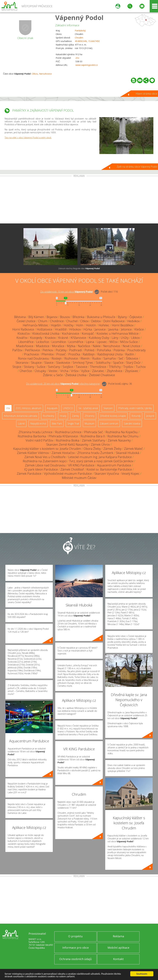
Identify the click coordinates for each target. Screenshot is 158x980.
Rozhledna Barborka (32, 436)
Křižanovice (78, 338)
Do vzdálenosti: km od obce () (63, 384)
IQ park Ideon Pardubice (41, 469)
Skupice (36, 363)
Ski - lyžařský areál (88, 408)
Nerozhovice (45, 74)
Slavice (49, 363)
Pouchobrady (136, 350)
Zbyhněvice (115, 371)
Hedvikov (133, 321)
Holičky (69, 325)
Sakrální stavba (132, 424)
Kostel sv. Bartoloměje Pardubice (109, 469)
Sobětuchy (103, 363)
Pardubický (80, 31)
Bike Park (57, 424)
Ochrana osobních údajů (75, 959)
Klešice (139, 329)
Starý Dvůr (133, 363)
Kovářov (22, 338)
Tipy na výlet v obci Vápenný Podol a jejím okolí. (28, 138)
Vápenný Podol (79, 17)
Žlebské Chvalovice (102, 375)
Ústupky (40, 371)
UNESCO (68, 408)
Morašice (58, 346)
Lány (115, 338)
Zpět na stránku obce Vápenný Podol (137, 167)
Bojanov (52, 317)
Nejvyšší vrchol (38, 424)
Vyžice (85, 371)
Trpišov (128, 367)
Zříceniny (89, 416)
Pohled (89, 350)
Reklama (118, 936)
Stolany (29, 367)
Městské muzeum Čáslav (79, 478)
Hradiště (61, 329)
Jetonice (126, 329)
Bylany (122, 317)
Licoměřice (76, 342)
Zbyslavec (132, 371)
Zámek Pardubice (29, 474)
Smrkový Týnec (83, 363)
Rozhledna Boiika (68, 440)
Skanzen (108, 408)
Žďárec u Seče (53, 375)
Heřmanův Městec (36, 325)
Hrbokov (75, 329)
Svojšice (68, 367)
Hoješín (56, 325)
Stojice (17, 367)
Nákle (97, 346)
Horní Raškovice (23, 329)
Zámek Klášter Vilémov (33, 453)
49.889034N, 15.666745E (87, 41)
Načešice (84, 346)
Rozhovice (71, 358)
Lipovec (102, 342)
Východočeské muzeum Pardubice (68, 474)
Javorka (113, 329)
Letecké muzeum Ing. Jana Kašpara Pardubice (100, 457)
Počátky (61, 350)
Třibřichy (115, 367)
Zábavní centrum (109, 424)
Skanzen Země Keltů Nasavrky (67, 444)
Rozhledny (48, 416)
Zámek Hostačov (63, 453)
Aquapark (52, 408)
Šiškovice (132, 358)
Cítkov (35, 74)
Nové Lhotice (131, 346)
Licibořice (43, 342)
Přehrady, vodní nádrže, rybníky (135, 408)
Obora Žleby (92, 449)
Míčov (114, 342)
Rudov (97, 358)
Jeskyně (150, 416)
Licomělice (59, 342)
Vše (8, 408)
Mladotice (43, 346)
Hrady (63, 416)
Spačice (118, 363)
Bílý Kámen (36, 317)
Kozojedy (36, 338)
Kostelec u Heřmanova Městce (118, 334)
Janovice (100, 329)
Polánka (119, 350)
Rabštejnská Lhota (110, 354)
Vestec (53, 371)
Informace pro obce (76, 948)
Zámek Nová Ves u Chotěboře (45, 457)
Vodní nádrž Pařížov (39, 440)
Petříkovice (32, 350)
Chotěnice (57, 321)
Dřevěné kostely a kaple (113, 416)
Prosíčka (74, 354)
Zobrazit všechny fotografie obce (79, 268)
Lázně (21, 424)
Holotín (91, 325)
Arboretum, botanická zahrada (21, 416)
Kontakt (118, 959)
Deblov (96, 321)
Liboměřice (26, 342)
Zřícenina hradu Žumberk (95, 453)
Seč (121, 358)
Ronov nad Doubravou (33, 358)
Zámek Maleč (133, 449)
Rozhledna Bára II (93, 436)
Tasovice (82, 367)
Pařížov (17, 350)
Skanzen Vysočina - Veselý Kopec (117, 474)
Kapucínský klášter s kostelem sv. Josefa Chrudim (47, 449)
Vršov (75, 371)
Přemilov (48, 354)
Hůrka (88, 329)
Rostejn (57, 358)
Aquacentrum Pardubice (114, 465)
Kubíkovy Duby (99, 338)
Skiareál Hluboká (128, 453)
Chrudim (79, 38)
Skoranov (22, 363)
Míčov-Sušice (129, 342)
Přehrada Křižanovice (63, 436)
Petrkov (48, 350)
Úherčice (26, 371)
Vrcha (64, 371)
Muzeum (89, 424)
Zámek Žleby (112, 449)
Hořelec (104, 325)
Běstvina (20, 317)
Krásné (63, 338)
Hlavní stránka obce (146, 94)
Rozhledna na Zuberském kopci (45, 461)
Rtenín (85, 358)
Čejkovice (136, 317)
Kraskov (50, 338)
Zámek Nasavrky (119, 440)
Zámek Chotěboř (72, 469)
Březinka (78, 317)
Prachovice (31, 354)
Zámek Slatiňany (94, 440)
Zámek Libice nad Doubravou (45, 465)
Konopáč (88, 334)
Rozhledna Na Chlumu (123, 436)
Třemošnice (98, 367)
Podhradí (76, 350)
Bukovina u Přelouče (101, 317)
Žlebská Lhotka (76, 375)
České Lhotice (26, 321)
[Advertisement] (79, 200)
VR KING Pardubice (81, 465)
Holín (80, 325)
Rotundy (136, 416)
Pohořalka (104, 350)
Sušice (41, 367)
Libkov (135, 338)
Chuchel (72, 321)
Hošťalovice (45, 329)
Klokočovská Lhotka (46, 334)
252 (77, 58)
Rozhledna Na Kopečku (122, 432)
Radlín (130, 354)
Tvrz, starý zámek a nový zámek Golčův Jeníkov (101, 461)
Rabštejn (89, 354)
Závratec (98, 371)
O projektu (75, 936)
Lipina (90, 342)
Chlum (43, 321)
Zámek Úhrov (100, 444)
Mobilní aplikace (118, 948)
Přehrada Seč (94, 432)
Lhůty (125, 338)
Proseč (61, 354)
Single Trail (73, 424)
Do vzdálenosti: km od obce (67, 292)
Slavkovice (63, 363)
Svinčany (54, 367)
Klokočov (24, 334)
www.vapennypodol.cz (87, 65)
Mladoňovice (25, 346)
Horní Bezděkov (123, 325)
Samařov (110, 358)
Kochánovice (71, 334)
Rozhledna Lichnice (68, 432)
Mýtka (71, 346)
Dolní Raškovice (114, 321)
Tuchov (141, 367)
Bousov (65, 317)
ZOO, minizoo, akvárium (28, 408)
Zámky (75, 416)
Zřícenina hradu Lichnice (35, 432)
